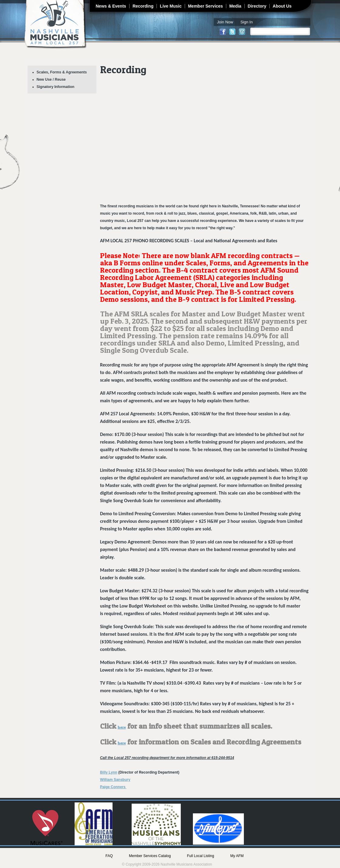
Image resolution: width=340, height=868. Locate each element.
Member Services (205, 6)
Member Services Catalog (150, 856)
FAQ (109, 856)
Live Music (171, 6)
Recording (143, 6)
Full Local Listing (201, 856)
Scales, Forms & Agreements (62, 72)
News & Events (111, 6)
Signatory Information (56, 87)
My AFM (237, 856)
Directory (257, 6)
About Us (282, 6)
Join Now (225, 22)
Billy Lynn (109, 772)
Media (235, 6)
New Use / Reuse (51, 80)
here (122, 727)
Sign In (247, 22)
